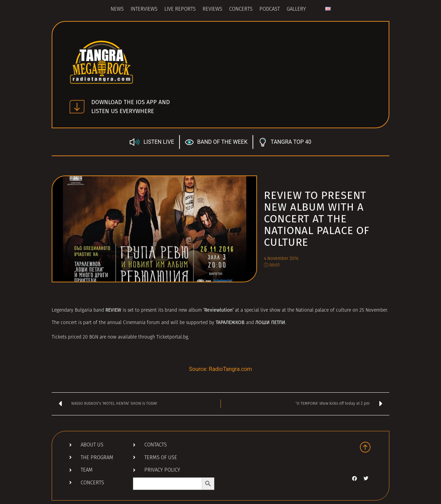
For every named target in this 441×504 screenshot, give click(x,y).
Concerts (241, 9)
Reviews (212, 9)
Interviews (144, 9)
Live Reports (180, 9)
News (117, 9)
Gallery (296, 9)
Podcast (270, 9)
